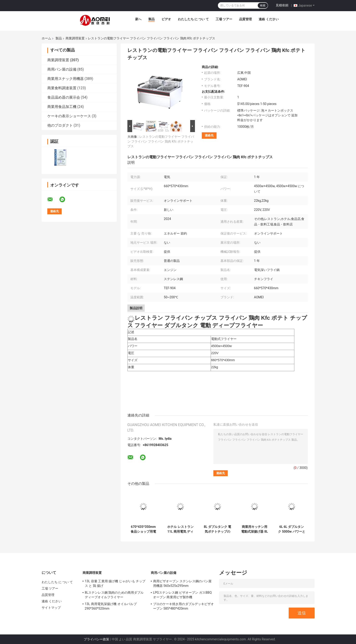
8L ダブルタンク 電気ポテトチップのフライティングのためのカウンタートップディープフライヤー (218, 529)
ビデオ (166, 19)
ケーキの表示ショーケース (69, 116)
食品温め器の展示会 (64, 97)
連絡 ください (269, 19)
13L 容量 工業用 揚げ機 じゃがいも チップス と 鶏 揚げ (115, 583)
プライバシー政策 (96, 639)
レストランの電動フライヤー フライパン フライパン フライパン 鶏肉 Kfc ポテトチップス (161, 141)
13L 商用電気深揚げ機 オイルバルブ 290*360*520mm (111, 606)
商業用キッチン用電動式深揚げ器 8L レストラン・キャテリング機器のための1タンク (254, 529)
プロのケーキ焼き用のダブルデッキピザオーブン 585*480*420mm (184, 606)
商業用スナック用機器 (66, 79)
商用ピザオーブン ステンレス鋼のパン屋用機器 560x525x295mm (182, 583)
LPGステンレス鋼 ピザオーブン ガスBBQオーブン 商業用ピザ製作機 (182, 595)
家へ (138, 19)
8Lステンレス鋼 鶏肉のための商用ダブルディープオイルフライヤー (114, 595)
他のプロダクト (60, 125)
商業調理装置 (75, 38)
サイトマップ (51, 608)
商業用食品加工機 (62, 107)
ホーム (46, 38)
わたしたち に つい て (193, 19)
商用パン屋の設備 (62, 69)
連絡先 (209, 135)
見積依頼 (282, 5)
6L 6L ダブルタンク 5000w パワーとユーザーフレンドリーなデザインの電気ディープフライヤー (292, 529)
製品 (151, 19)
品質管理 (245, 19)
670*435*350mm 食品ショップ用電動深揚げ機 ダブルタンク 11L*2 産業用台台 (143, 529)
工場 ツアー (224, 19)
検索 (263, 5)
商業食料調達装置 (62, 88)
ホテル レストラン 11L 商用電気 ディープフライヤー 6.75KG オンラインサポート (180, 529)
